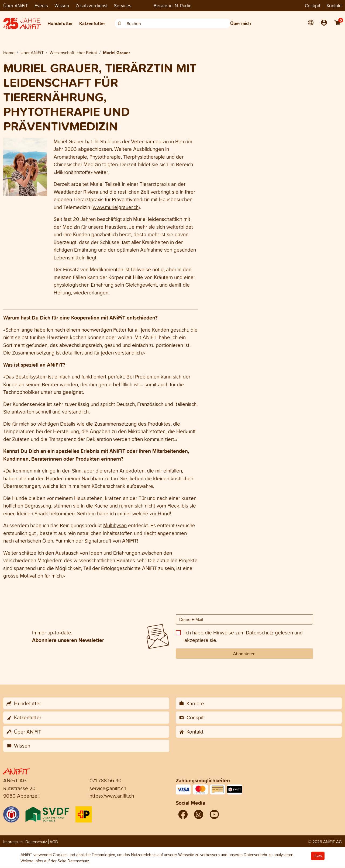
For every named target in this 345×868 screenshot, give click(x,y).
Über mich (241, 23)
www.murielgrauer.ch (116, 207)
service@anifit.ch (108, 788)
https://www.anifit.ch (112, 796)
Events (41, 6)
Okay (318, 856)
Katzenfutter (92, 23)
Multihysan (115, 525)
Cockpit (313, 6)
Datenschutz (260, 633)
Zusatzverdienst (92, 6)
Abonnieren (244, 654)
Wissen (62, 6)
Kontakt (334, 6)
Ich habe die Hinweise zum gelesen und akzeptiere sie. (244, 636)
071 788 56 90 (106, 780)
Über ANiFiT (16, 6)
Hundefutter (60, 23)
